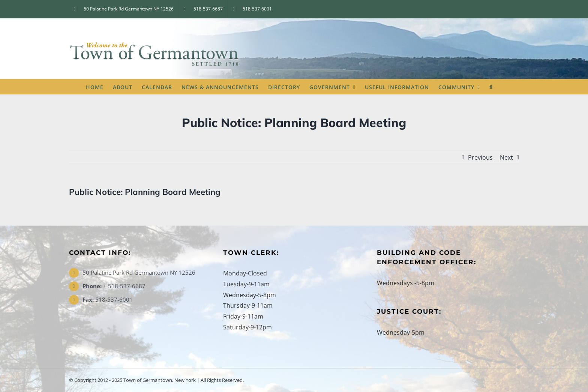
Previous (480, 157)
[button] (491, 87)
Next (506, 157)
